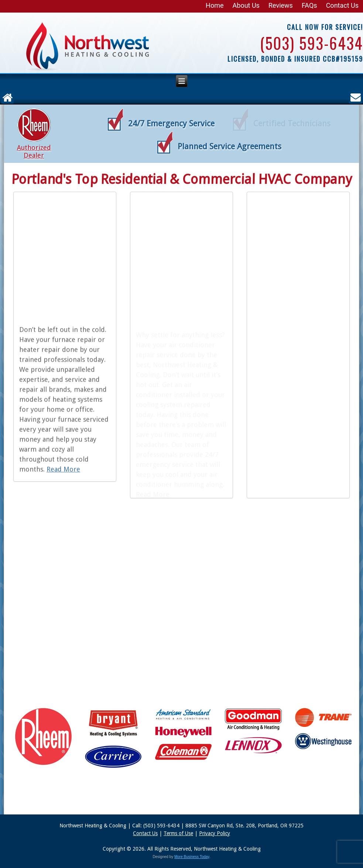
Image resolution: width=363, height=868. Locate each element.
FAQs (309, 5)
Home (215, 5)
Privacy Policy (215, 833)
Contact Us (342, 5)
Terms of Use (178, 833)
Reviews (281, 5)
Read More (63, 472)
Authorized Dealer (34, 151)
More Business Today (192, 857)
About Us (246, 5)
